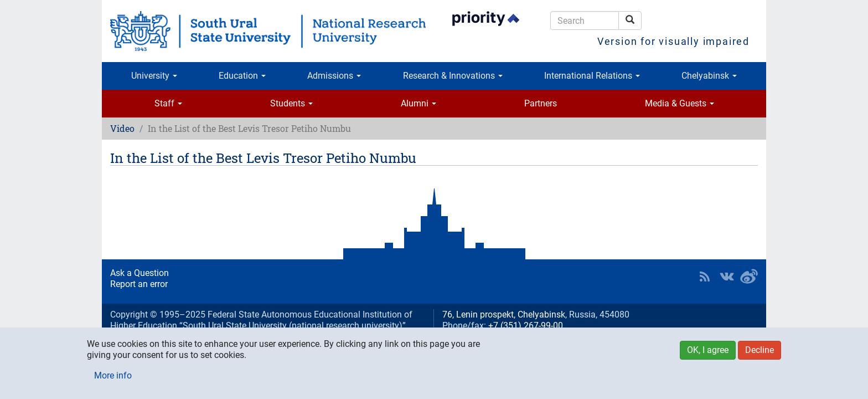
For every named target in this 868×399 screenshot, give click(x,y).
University (154, 76)
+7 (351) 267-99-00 (526, 326)
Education (242, 76)
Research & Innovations (453, 76)
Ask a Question (139, 273)
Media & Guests (680, 103)
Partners (541, 103)
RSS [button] (705, 277)
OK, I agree (708, 350)
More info (113, 375)
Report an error (139, 284)
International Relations (592, 76)
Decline (759, 350)
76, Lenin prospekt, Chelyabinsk (504, 314)
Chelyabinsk (709, 76)
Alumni (418, 103)
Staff (168, 103)
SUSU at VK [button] (727, 277)
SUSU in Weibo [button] (749, 277)
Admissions (334, 76)
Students (291, 103)
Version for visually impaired (673, 41)
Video (122, 128)
